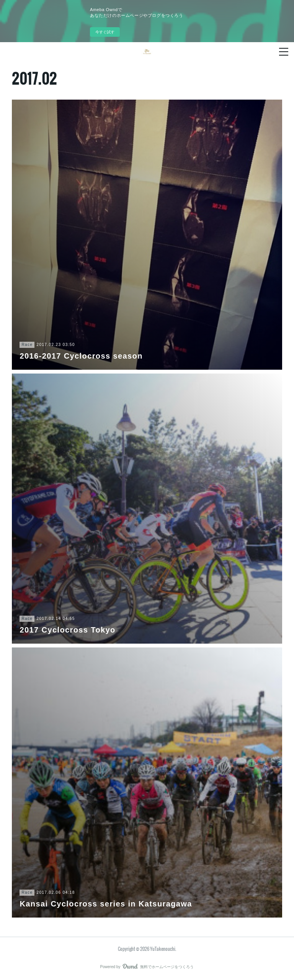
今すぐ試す (105, 32)
